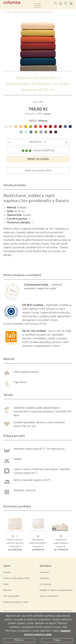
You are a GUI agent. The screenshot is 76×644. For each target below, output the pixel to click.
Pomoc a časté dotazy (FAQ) (16, 578)
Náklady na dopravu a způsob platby (56, 590)
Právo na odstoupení (49, 596)
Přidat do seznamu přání (38, 171)
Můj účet (7, 590)
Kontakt (7, 572)
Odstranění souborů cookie (16, 602)
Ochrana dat (45, 584)
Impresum (44, 572)
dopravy (48, 114)
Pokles (57, 640)
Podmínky (44, 578)
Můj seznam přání (12, 596)
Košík (6, 584)
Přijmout (19, 640)
